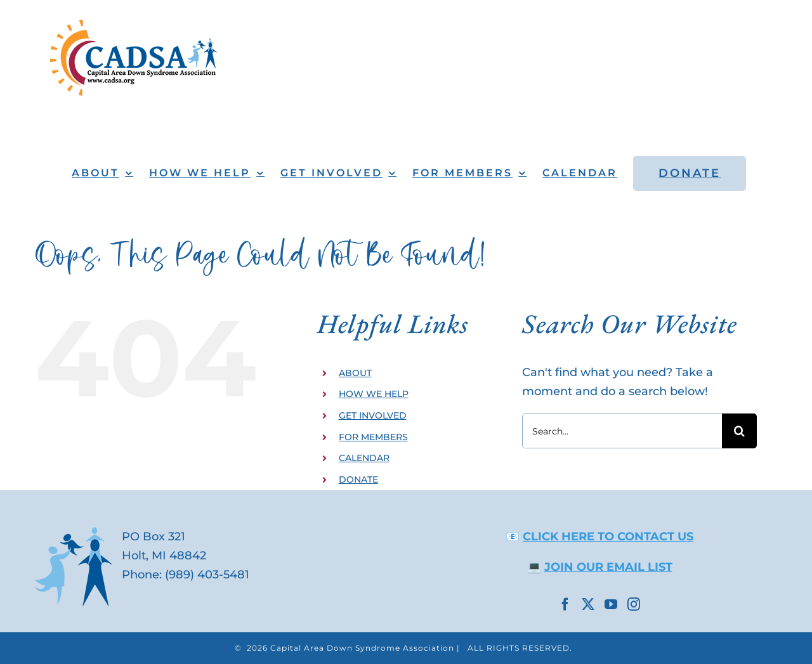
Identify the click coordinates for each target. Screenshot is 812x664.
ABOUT (355, 373)
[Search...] (622, 431)
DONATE (358, 479)
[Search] (739, 431)
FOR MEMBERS (373, 437)
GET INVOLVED (373, 415)
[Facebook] (565, 604)
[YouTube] (611, 604)
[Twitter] (588, 604)
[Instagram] (634, 604)
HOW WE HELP (374, 394)
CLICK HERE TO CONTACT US (608, 537)
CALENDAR (364, 458)
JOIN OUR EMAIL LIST (608, 567)
